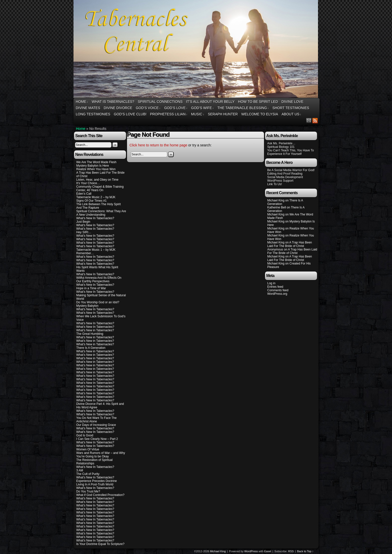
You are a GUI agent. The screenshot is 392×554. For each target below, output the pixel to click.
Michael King (218, 551)
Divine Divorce (118, 108)
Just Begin (83, 222)
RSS (315, 120)
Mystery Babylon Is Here (93, 166)
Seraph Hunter (223, 114)
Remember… (85, 253)
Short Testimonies (291, 108)
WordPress (251, 551)
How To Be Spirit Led (258, 102)
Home (82, 102)
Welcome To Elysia (260, 114)
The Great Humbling (90, 334)
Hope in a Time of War (91, 288)
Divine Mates (88, 108)
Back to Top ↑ (305, 551)
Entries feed (275, 287)
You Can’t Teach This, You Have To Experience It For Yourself (290, 152)
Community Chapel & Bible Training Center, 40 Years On (100, 188)
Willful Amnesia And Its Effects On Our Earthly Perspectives (99, 280)
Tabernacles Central (196, 50)
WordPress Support (280, 181)
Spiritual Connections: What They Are (101, 211)
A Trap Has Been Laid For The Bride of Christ (290, 244)
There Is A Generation (91, 348)
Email (309, 120)
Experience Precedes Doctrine (96, 481)
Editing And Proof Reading (285, 174)
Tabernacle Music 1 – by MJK (96, 250)
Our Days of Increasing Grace (96, 425)
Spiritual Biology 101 (281, 147)
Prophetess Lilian (169, 114)
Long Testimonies (93, 114)
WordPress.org (277, 294)
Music (198, 114)
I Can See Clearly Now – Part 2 (97, 439)
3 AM (80, 470)
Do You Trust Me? (88, 491)
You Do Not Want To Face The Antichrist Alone (96, 420)
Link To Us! (275, 184)
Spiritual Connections (160, 102)
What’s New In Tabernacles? (95, 218)
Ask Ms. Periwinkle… (281, 143)
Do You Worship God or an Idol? (98, 302)
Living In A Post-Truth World (95, 484)
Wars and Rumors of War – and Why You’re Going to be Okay (101, 455)
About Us (291, 114)
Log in (271, 283)
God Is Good (85, 435)
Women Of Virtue (88, 449)
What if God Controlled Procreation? (100, 495)
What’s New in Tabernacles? (95, 330)
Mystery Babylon (87, 306)
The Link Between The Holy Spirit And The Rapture (98, 206)
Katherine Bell (277, 207)
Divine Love (292, 102)
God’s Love (176, 108)
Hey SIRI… (84, 232)
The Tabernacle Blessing (243, 108)
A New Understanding (91, 215)
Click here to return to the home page (158, 145)
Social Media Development (285, 177)
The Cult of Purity (88, 474)
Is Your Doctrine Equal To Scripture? (100, 544)
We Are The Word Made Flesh (96, 162)
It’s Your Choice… (88, 183)
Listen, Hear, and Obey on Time (97, 180)
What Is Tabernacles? (113, 102)
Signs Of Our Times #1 (91, 201)
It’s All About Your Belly (210, 102)
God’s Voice (148, 108)
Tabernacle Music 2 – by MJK (96, 197)
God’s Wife (203, 108)
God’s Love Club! (130, 114)
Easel (268, 551)
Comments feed (278, 290)
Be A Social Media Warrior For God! (291, 170)
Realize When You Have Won (96, 169)
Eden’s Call (84, 194)
